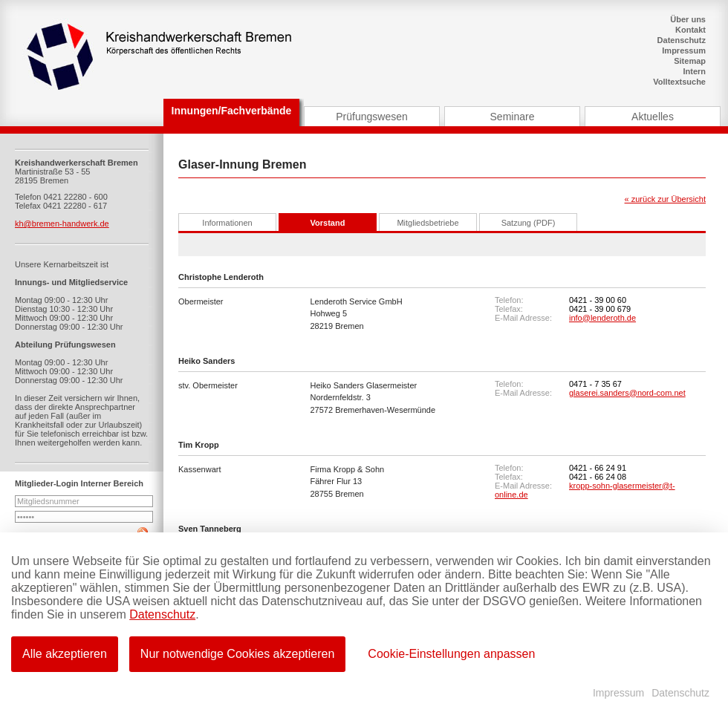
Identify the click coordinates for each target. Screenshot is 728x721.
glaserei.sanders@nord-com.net (627, 393)
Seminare (513, 117)
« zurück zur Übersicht (665, 199)
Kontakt (690, 30)
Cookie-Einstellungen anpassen (451, 654)
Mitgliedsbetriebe (428, 223)
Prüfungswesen (372, 117)
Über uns (688, 19)
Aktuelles (653, 117)
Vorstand (328, 223)
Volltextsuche (679, 82)
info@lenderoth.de (602, 318)
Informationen (227, 223)
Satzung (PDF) (529, 223)
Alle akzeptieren (65, 654)
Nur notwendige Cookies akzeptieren (237, 654)
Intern (694, 71)
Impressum (684, 50)
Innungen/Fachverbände (232, 111)
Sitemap (690, 61)
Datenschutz (682, 40)
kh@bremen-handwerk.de (62, 224)
